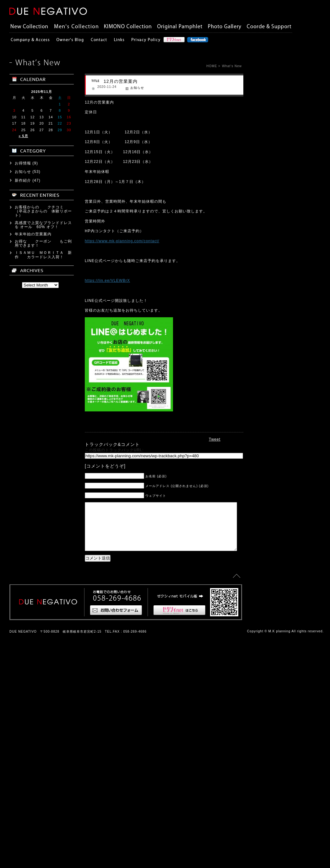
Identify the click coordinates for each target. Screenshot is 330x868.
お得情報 (23, 664)
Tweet (215, 439)
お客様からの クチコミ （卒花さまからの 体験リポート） (43, 712)
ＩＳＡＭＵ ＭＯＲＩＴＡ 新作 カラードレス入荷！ (43, 756)
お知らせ (125, 88)
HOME (212, 66)
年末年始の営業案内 (33, 735)
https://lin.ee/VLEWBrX (95, 281)
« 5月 (23, 637)
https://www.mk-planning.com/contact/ (110, 241)
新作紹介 (23, 681)
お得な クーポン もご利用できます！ (43, 745)
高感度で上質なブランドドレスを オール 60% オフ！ (43, 726)
